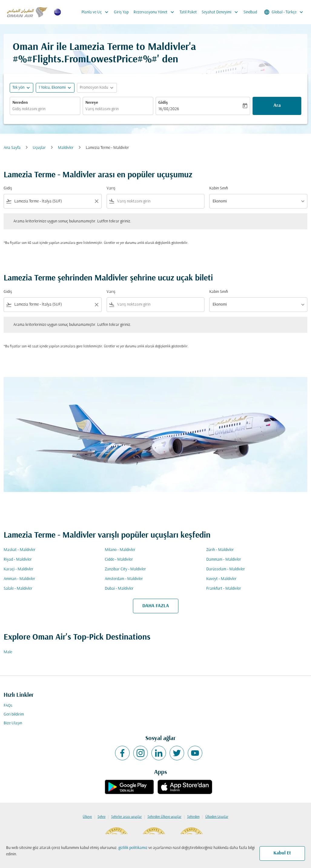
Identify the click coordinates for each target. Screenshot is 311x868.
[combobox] (45, 109)
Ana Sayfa (12, 148)
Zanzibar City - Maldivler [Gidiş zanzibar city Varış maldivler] (125, 569)
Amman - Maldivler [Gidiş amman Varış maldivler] (19, 579)
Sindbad (250, 12)
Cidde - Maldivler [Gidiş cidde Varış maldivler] (119, 560)
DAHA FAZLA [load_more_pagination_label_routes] (156, 606)
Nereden (20, 103)
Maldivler (66, 148)
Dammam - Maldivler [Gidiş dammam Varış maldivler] (224, 560)
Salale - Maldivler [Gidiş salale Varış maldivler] (18, 589)
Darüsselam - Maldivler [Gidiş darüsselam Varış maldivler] (226, 569)
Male (8, 652)
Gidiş (163, 103)
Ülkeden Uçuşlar (217, 817)
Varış (111, 188)
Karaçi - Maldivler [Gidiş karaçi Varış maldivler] (18, 569)
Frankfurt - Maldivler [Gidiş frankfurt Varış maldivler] (224, 589)
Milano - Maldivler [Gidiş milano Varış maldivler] (120, 550)
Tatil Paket (188, 12)
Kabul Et (282, 853)
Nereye (92, 103)
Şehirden (193, 817)
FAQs (8, 706)
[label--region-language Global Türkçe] (284, 12)
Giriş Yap (121, 12)
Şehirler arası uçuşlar (126, 817)
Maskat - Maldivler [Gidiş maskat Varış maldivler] (20, 550)
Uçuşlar (39, 148)
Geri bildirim (14, 714)
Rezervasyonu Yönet (155, 12)
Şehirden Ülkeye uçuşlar (164, 817)
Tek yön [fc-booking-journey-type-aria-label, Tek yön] (18, 88)
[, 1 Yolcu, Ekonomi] (52, 88)
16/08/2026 (169, 109)
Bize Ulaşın (13, 723)
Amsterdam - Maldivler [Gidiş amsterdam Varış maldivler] (124, 579)
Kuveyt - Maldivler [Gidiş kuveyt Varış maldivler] (221, 579)
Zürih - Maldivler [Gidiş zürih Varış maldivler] (220, 550)
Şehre (101, 817)
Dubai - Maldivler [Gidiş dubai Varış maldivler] (119, 589)
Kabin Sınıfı (219, 188)
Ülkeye (87, 817)
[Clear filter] (96, 201)
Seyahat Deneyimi (221, 12)
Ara (277, 106)
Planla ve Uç (96, 12)
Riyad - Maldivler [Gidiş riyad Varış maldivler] (18, 560)
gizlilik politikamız (133, 848)
